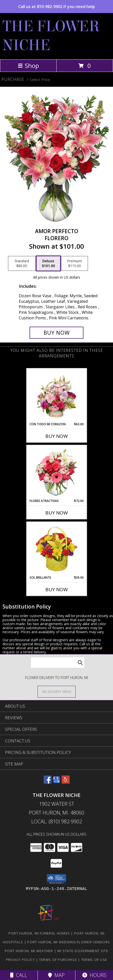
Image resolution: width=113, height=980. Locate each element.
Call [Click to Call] (19, 975)
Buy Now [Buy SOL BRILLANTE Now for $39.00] (57, 589)
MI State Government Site (83, 951)
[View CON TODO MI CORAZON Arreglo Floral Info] (56, 395)
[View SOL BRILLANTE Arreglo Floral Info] (56, 549)
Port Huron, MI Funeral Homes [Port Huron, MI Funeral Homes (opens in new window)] (39, 933)
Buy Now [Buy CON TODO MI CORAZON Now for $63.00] (57, 436)
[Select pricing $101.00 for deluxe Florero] (48, 264)
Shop (28, 66)
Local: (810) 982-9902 (57, 821)
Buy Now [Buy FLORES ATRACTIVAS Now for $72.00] (57, 513)
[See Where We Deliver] (57, 691)
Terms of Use (94, 960)
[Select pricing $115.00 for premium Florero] (75, 264)
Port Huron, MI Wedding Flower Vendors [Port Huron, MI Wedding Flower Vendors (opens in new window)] (69, 942)
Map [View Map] (56, 975)
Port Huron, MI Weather (29, 951)
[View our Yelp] (66, 782)
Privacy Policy (20, 960)
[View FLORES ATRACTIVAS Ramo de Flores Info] (56, 472)
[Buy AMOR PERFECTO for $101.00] (57, 333)
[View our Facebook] (48, 782)
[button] (56, 879)
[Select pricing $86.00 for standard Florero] (22, 264)
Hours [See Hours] (94, 975)
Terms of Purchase (58, 960)
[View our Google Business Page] (57, 782)
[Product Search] (58, 663)
